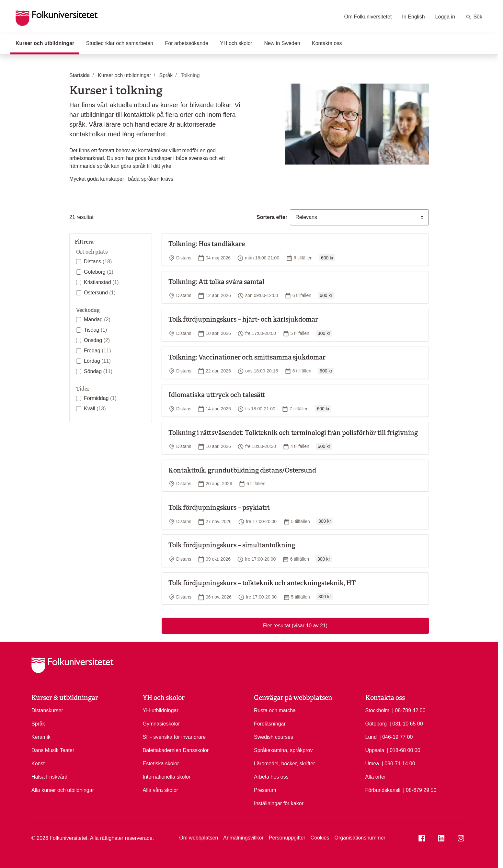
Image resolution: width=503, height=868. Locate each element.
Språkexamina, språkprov (283, 750)
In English (413, 17)
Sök (474, 17)
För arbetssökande (186, 43)
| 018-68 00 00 (404, 750)
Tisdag (95, 330)
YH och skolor (236, 43)
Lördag (97, 361)
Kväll (95, 409)
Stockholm (377, 710)
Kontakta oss (327, 43)
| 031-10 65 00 (406, 723)
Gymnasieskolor (161, 724)
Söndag (98, 371)
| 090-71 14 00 (399, 763)
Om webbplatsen (199, 838)
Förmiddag (100, 398)
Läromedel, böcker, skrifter (285, 764)
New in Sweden (282, 43)
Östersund (100, 293)
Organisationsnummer (360, 838)
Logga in (445, 17)
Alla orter (376, 777)
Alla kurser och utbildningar (63, 790)
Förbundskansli (383, 790)
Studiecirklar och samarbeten (120, 43)
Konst (38, 764)
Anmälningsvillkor (243, 838)
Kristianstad (101, 282)
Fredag (97, 351)
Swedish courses (274, 737)
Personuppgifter (287, 838)
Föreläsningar (270, 724)
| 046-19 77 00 (396, 737)
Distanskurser (47, 710)
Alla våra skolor (160, 790)
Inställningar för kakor (279, 803)
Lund (371, 737)
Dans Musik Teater (53, 750)
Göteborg (99, 272)
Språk (38, 724)
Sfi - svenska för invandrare (174, 737)
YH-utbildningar (161, 710)
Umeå (372, 764)
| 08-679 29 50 (420, 790)
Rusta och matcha (275, 710)
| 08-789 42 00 (409, 710)
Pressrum (265, 790)
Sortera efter (272, 217)
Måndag (97, 320)
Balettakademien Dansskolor (176, 750)
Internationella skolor (167, 777)
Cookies (320, 838)
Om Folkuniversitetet (368, 17)
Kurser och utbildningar (47, 43)
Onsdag (97, 340)
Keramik (41, 737)
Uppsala (375, 750)
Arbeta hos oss (271, 777)
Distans (98, 262)
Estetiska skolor (161, 764)
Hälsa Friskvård (49, 777)
